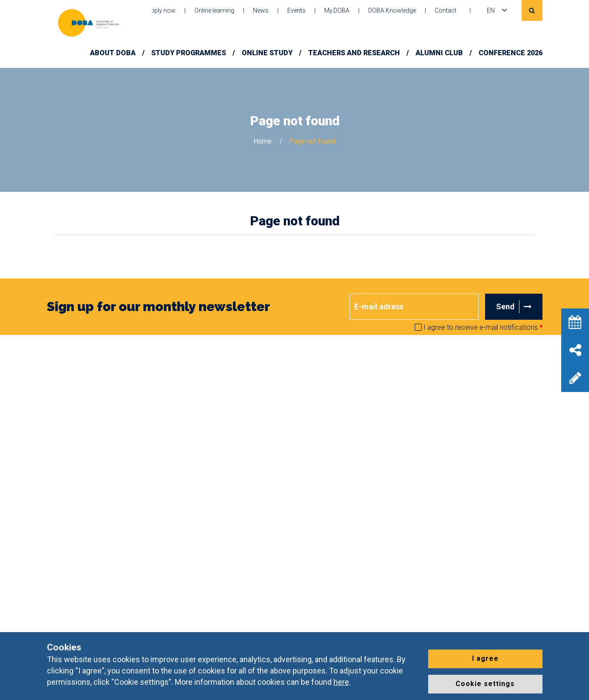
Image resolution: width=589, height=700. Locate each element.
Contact (446, 10)
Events (296, 10)
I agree (485, 658)
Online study (267, 53)
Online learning (214, 10)
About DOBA (113, 53)
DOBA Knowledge (392, 10)
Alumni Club (439, 53)
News (261, 10)
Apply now (161, 10)
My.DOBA (337, 10)
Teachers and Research (354, 53)
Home (263, 141)
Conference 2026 (511, 53)
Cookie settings (485, 684)
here (341, 682)
